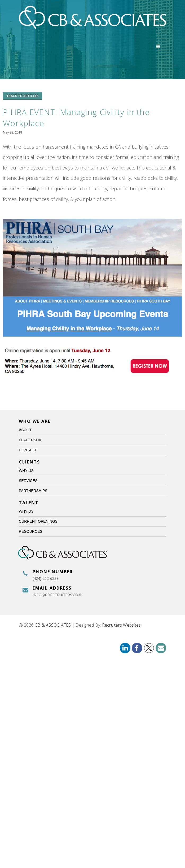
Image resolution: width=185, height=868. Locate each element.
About (25, 430)
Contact (28, 450)
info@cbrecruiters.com (57, 595)
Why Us (26, 471)
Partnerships (33, 491)
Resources (31, 531)
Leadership (31, 440)
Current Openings (38, 521)
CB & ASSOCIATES (53, 625)
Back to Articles (23, 96)
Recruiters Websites (122, 625)
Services (28, 481)
